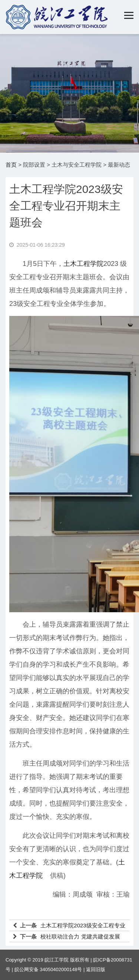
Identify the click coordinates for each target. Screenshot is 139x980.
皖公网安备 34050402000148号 (48, 969)
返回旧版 (96, 969)
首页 (11, 165)
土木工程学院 (83, 264)
